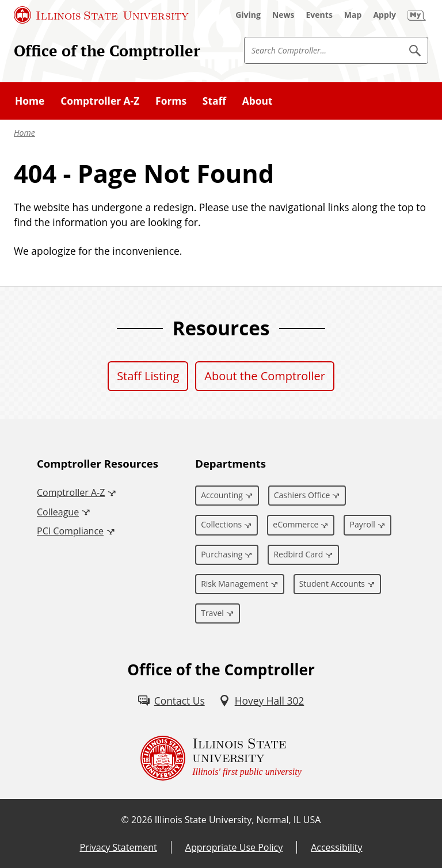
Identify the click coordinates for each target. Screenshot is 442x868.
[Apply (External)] (384, 15)
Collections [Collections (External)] (221, 524)
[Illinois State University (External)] (101, 15)
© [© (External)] (125, 820)
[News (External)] (283, 15)
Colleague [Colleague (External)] (58, 512)
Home (24, 133)
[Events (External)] (319, 15)
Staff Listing (148, 376)
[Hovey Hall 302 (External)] (262, 701)
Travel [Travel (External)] (212, 613)
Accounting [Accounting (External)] (222, 495)
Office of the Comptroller (107, 51)
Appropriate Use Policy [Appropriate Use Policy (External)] (234, 847)
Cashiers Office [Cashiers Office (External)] (302, 495)
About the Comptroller (265, 376)
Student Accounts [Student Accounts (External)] (332, 584)
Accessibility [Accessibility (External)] (336, 847)
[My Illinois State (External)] (417, 15)
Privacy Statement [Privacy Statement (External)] (118, 847)
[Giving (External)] (248, 15)
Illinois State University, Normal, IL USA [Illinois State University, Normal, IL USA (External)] (238, 820)
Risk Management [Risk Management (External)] (234, 584)
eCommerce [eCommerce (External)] (296, 524)
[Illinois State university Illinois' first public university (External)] (221, 758)
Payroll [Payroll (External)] (362, 524)
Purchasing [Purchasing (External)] (222, 554)
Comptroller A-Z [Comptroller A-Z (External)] (71, 492)
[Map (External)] (353, 15)
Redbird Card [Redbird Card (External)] (298, 554)
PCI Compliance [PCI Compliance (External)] (70, 531)
